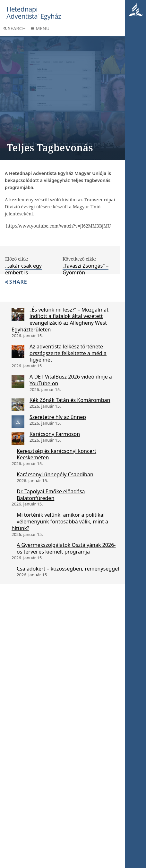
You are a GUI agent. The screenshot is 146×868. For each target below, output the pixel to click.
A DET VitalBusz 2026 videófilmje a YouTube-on (71, 380)
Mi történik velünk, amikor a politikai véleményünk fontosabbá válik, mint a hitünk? (60, 522)
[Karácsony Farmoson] (18, 439)
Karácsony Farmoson (55, 434)
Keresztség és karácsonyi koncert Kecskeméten (56, 454)
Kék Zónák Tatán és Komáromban (70, 400)
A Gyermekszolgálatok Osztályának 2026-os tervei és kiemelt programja (66, 548)
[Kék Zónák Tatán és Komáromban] (18, 405)
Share (16, 282)
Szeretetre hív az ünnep (58, 417)
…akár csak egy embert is (23, 269)
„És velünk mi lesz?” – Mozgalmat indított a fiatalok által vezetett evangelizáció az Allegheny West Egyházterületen (60, 320)
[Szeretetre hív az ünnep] (18, 422)
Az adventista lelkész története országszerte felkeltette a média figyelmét (68, 353)
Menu (40, 28)
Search (15, 28)
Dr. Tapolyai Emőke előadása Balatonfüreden (51, 495)
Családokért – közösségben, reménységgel (68, 569)
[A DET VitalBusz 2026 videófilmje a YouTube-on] (18, 381)
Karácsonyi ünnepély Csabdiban (55, 474)
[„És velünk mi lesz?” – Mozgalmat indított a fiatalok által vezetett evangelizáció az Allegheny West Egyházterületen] (18, 314)
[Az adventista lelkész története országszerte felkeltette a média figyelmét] (18, 351)
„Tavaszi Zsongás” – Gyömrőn (86, 269)
